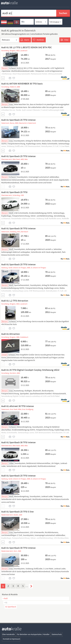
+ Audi (5, 598)
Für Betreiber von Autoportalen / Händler (33, 634)
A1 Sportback (11, 607)
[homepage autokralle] (11, 3)
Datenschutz (57, 634)
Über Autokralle (8, 634)
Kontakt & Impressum (11, 639)
